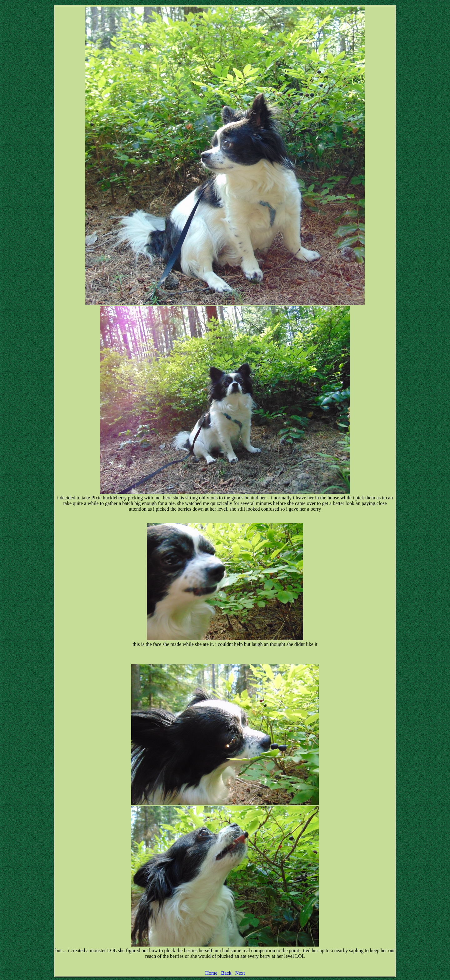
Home (211, 973)
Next (240, 973)
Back (226, 973)
